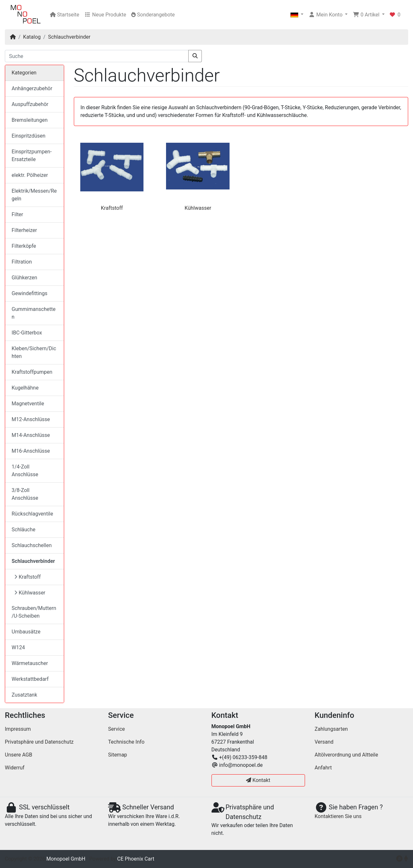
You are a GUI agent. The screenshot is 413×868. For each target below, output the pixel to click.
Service (116, 729)
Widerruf (15, 768)
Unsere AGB (19, 755)
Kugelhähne (25, 388)
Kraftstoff (112, 208)
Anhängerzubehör (32, 88)
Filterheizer (24, 230)
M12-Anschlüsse (31, 419)
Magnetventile (28, 404)
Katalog (32, 37)
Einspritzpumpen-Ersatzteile (32, 155)
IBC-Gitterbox (27, 333)
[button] (297, 15)
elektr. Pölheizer (30, 175)
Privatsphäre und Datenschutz (39, 742)
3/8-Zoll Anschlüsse (25, 494)
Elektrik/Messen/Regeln (34, 195)
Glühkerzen (24, 278)
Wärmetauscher (30, 663)
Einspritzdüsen (29, 136)
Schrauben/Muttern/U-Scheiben (34, 612)
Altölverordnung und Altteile (346, 755)
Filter (17, 214)
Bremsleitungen (30, 120)
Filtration (22, 262)
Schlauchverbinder (69, 37)
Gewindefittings (30, 293)
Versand (324, 742)
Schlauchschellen (32, 545)
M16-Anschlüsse (31, 451)
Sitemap (118, 755)
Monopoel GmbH (66, 859)
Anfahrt (323, 768)
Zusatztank (24, 695)
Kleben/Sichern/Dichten (34, 352)
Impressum (18, 729)
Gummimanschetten (34, 313)
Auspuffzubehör (30, 104)
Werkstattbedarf (30, 679)
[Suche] (97, 56)
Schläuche (24, 530)
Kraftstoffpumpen (32, 372)
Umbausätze (26, 632)
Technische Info (126, 742)
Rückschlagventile (32, 514)
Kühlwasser (198, 208)
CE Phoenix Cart (136, 859)
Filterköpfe (24, 246)
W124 (18, 647)
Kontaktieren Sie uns (338, 816)
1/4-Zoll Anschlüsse (25, 471)
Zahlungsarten (331, 729)
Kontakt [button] (258, 780)
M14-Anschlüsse (31, 435)
